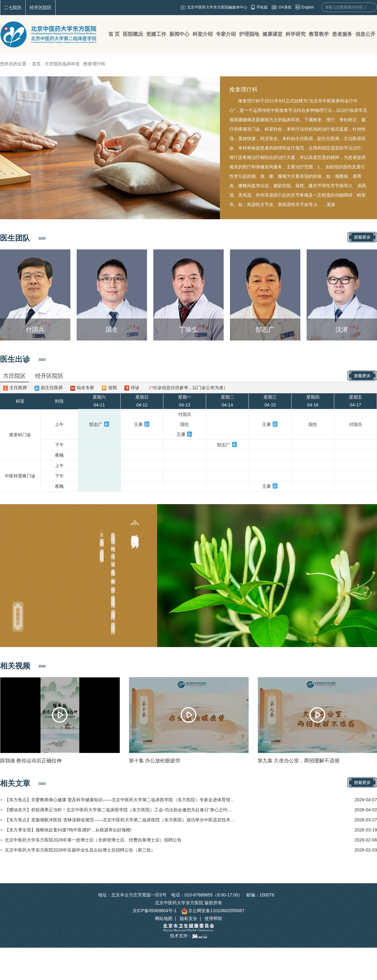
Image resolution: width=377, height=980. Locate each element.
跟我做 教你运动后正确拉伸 (31, 761)
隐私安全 (188, 918)
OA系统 (285, 7)
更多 (331, 204)
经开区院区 (41, 8)
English (308, 7)
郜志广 (96, 424)
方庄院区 (14, 376)
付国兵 (185, 414)
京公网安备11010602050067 (213, 911)
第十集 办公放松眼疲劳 (155, 761)
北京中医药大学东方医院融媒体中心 (217, 7)
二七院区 (13, 8)
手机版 (262, 7)
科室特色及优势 (135, 532)
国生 (185, 424)
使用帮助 (213, 918)
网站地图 (164, 918)
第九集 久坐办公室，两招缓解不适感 (298, 761)
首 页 (114, 34)
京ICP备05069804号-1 (155, 911)
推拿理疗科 (243, 90)
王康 (138, 424)
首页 (36, 64)
